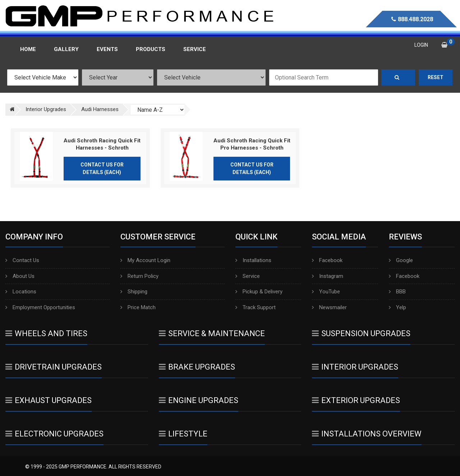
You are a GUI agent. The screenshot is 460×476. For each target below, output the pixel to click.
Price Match (138, 307)
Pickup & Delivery (259, 292)
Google (401, 260)
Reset (436, 77)
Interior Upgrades (355, 367)
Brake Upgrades (197, 367)
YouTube (326, 292)
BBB (397, 292)
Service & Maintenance (212, 333)
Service (248, 276)
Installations (253, 260)
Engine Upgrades (199, 400)
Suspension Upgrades (361, 333)
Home (28, 49)
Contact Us (22, 260)
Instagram (328, 276)
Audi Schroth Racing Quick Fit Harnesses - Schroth (102, 144)
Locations (21, 292)
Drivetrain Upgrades (54, 367)
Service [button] (195, 49)
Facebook (327, 260)
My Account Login (145, 260)
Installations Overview (367, 434)
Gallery (66, 49)
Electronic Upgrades (54, 434)
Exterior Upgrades (356, 400)
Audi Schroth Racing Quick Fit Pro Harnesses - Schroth (252, 144)
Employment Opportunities (40, 307)
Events (107, 49)
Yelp (397, 307)
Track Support (256, 307)
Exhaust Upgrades (49, 400)
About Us (20, 276)
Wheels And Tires (46, 333)
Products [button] (151, 49)
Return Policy (139, 276)
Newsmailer (329, 307)
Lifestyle (183, 434)
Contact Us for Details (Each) (102, 168)
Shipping (134, 292)
